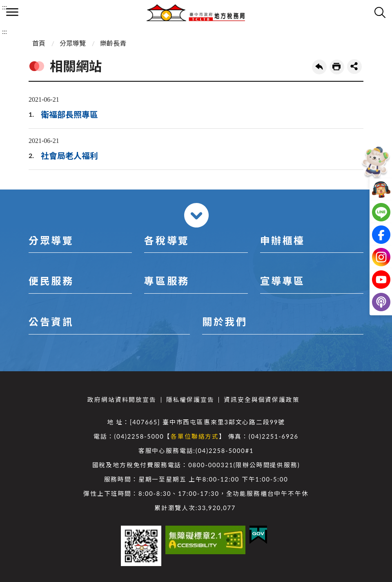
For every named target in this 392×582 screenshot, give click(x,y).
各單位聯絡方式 (195, 436)
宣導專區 (283, 281)
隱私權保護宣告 (190, 400)
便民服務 (51, 281)
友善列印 (337, 67)
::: (4, 7)
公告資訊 (51, 322)
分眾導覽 (73, 43)
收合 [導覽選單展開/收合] (196, 215)
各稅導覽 (167, 240)
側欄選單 (12, 12)
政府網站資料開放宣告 (122, 400)
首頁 (39, 43)
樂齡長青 (113, 43)
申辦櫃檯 (283, 240)
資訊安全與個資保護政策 (262, 400)
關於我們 (225, 322)
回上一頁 (319, 67)
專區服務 (167, 281)
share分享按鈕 (354, 67)
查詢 (380, 12)
